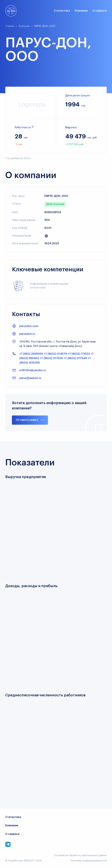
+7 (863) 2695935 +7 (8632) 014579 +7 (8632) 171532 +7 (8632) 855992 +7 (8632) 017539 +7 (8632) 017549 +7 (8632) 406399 (56, 358)
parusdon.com (29, 326)
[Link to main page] (11, 11)
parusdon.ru (27, 334)
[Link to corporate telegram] (8, 844)
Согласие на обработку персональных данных (80, 855)
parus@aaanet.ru (30, 378)
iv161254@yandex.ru (33, 370)
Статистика (62, 11)
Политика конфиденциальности (89, 861)
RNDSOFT (29, 861)
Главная (10, 26)
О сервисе (100, 11)
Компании (81, 11)
